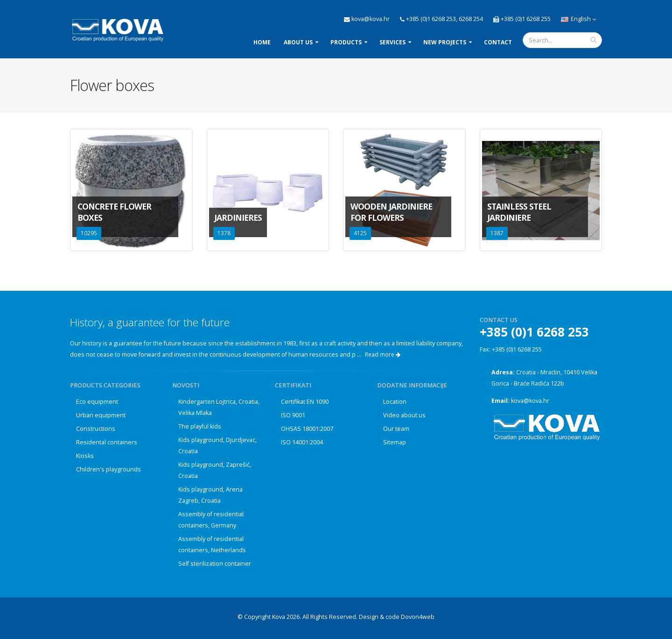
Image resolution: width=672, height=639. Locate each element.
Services (392, 42)
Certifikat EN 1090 (305, 402)
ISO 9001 (293, 415)
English (578, 19)
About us (298, 42)
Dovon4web (418, 617)
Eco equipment (97, 402)
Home (262, 42)
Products (346, 42)
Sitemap (395, 442)
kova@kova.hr (530, 401)
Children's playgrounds (108, 469)
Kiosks (85, 456)
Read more (383, 355)
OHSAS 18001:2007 (307, 429)
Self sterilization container (215, 564)
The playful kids (200, 426)
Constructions (96, 429)
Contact (498, 42)
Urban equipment (101, 415)
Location (395, 402)
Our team (396, 429)
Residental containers (107, 442)
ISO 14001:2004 (302, 442)
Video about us (404, 415)
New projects (445, 42)
